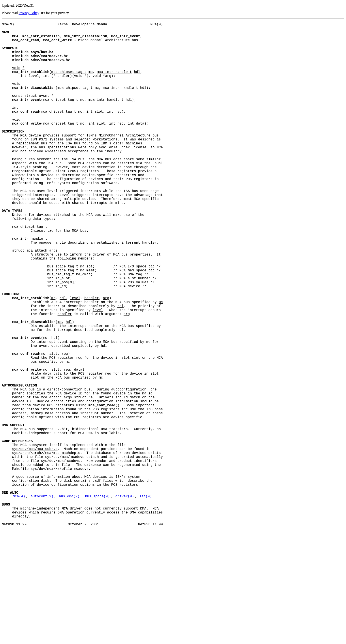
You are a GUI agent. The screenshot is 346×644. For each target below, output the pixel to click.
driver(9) (125, 602)
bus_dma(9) (69, 602)
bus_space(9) (97, 602)
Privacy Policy (29, 13)
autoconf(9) (42, 602)
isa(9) (146, 602)
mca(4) (19, 602)
